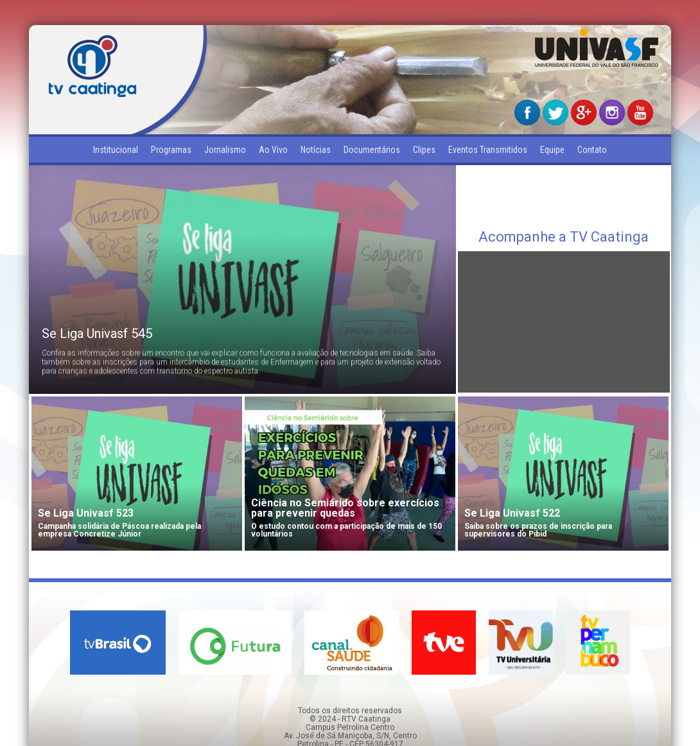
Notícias (316, 150)
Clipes (424, 150)
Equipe (552, 150)
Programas (171, 150)
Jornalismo (225, 150)
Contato (592, 150)
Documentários (372, 150)
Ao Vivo (273, 150)
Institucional (116, 150)
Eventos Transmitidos (488, 150)
